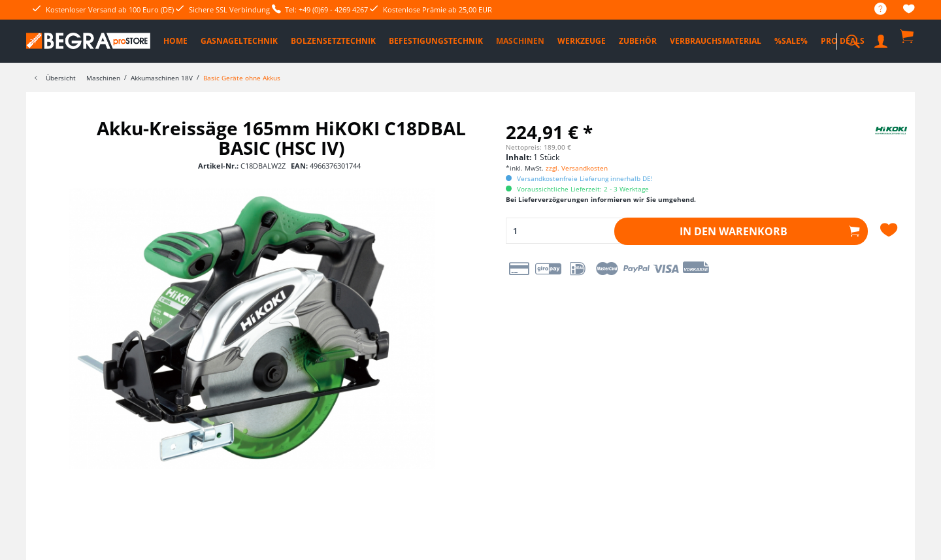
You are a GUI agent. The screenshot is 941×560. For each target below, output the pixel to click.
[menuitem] (874, 9)
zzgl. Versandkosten (577, 168)
